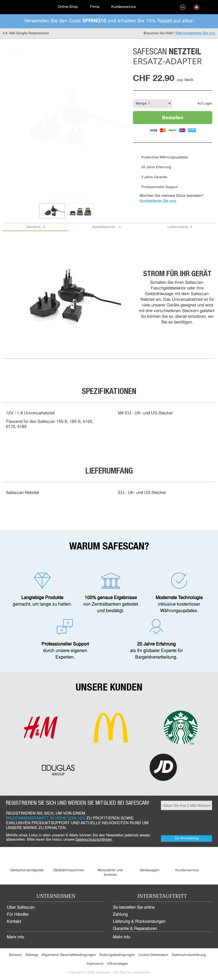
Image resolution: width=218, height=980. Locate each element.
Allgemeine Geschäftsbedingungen (69, 955)
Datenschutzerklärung (189, 955)
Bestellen (173, 117)
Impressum (95, 964)
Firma (95, 7)
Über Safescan (21, 908)
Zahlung (120, 915)
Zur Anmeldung (186, 838)
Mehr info (15, 937)
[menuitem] (26, 7)
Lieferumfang (178, 227)
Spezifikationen (104, 227)
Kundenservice (123, 7)
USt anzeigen (118, 964)
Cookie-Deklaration (153, 955)
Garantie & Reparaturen (135, 929)
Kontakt (14, 922)
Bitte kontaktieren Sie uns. (195, 33)
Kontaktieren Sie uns (158, 201)
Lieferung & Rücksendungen (139, 922)
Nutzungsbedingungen (117, 955)
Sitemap (32, 955)
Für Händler (18, 915)
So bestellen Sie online (134, 908)
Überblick (33, 227)
